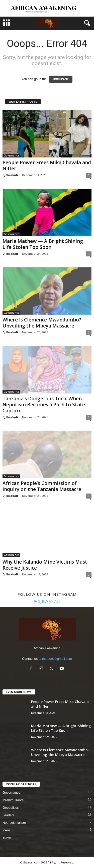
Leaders (8, 815)
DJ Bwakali (10, 175)
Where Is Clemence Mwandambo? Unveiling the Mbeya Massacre (42, 323)
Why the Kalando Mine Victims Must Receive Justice (45, 565)
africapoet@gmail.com (56, 659)
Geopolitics (11, 808)
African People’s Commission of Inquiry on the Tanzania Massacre (42, 486)
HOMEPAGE (61, 79)
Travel (7, 838)
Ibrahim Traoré (13, 800)
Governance (11, 155)
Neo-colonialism (14, 823)
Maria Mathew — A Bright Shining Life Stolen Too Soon (43, 244)
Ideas (7, 830)
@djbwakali (47, 601)
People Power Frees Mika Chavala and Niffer (47, 166)
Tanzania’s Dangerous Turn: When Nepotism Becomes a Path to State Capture (44, 405)
